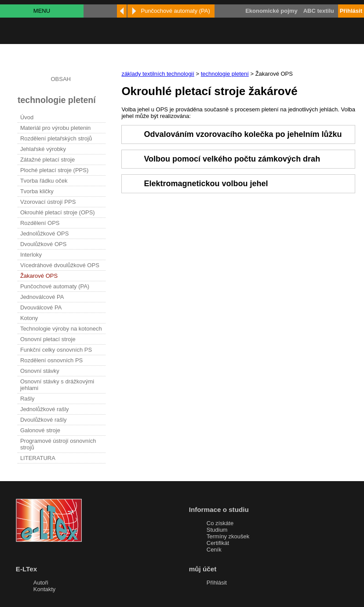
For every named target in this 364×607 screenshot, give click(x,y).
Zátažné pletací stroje (47, 160)
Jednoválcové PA (42, 297)
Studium (217, 530)
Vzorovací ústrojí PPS (48, 202)
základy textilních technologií (158, 74)
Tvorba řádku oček (44, 181)
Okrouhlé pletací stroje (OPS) (58, 212)
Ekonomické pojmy (271, 11)
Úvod (27, 117)
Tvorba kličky (37, 191)
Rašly (27, 399)
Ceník (214, 550)
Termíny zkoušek (228, 536)
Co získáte (220, 523)
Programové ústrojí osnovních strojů (58, 444)
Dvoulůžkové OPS (44, 244)
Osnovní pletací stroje (48, 339)
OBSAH (61, 79)
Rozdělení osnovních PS (51, 360)
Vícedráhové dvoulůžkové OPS (60, 265)
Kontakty (45, 589)
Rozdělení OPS (40, 223)
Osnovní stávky (40, 371)
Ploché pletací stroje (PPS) (54, 170)
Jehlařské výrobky (43, 149)
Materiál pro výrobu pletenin (55, 128)
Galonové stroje (40, 430)
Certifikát (218, 543)
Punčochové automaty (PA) (55, 286)
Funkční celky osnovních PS (56, 350)
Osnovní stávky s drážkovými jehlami (57, 385)
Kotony (29, 318)
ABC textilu (319, 11)
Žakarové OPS (39, 276)
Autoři (41, 583)
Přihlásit (217, 583)
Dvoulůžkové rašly (44, 420)
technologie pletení (225, 74)
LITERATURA (38, 458)
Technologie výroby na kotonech (61, 329)
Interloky (31, 255)
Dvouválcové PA (41, 307)
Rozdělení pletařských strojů (56, 138)
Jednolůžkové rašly (45, 409)
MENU (42, 11)
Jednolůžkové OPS (45, 234)
